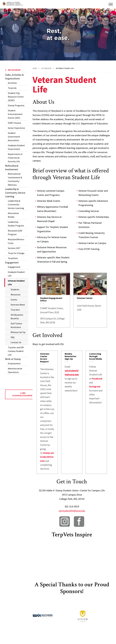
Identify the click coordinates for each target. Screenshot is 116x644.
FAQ (13, 337)
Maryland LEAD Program (15, 232)
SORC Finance (14, 123)
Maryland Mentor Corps (16, 241)
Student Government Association (14, 137)
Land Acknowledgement (23, 394)
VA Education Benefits (17, 317)
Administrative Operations (15, 370)
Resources (16, 294)
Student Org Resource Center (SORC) (16, 97)
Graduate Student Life (16, 274)
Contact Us (16, 342)
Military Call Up (18, 332)
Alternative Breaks (13, 215)
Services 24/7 (14, 248)
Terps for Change (16, 253)
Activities (12, 83)
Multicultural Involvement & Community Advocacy (15, 179)
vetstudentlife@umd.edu (72, 511)
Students (15, 289)
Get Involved (13, 70)
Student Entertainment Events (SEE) (15, 114)
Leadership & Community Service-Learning (16, 204)
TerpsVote (13, 258)
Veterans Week (18, 305)
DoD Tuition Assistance (16, 325)
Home (35, 68)
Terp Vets (15, 310)
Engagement (14, 267)
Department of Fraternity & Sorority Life (15, 158)
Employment (14, 363)
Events (14, 300)
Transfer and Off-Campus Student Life (16, 351)
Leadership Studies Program (16, 224)
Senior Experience (16, 128)
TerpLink (12, 88)
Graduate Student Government (16, 147)
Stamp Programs (16, 105)
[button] (111, 4)
